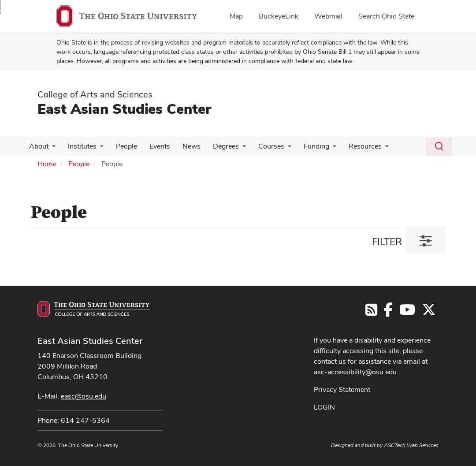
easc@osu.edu (84, 396)
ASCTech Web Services (411, 445)
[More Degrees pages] (233, 149)
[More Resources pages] (370, 149)
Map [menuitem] (236, 16)
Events (154, 146)
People (122, 146)
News (184, 146)
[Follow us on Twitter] (429, 312)
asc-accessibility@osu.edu (355, 372)
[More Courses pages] (276, 149)
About (38, 146)
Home (47, 164)
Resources (350, 146)
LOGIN (324, 407)
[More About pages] (51, 149)
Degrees (216, 146)
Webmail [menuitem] (328, 16)
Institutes (80, 146)
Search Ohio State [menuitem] (386, 16)
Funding (303, 146)
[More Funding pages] (320, 149)
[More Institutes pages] (97, 149)
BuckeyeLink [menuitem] (279, 16)
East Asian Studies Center (124, 109)
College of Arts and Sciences (95, 94)
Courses (260, 146)
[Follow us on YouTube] (407, 312)
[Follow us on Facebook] (388, 312)
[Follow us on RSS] (371, 312)
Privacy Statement (342, 390)
